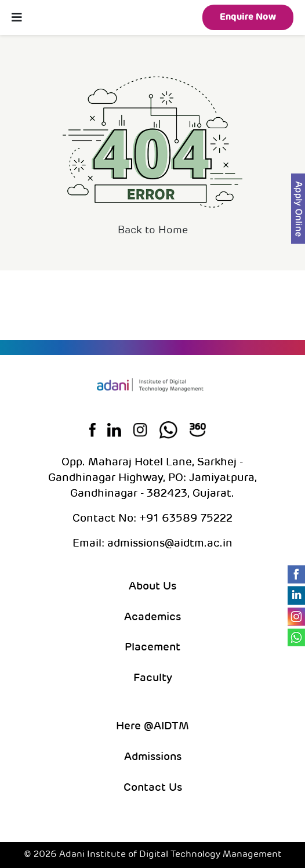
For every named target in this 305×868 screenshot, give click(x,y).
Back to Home (153, 231)
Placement (152, 648)
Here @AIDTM (152, 727)
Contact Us (153, 788)
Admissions (153, 757)
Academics (152, 618)
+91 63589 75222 (184, 519)
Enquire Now (248, 17)
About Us (152, 587)
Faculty (153, 679)
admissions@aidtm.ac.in (170, 544)
